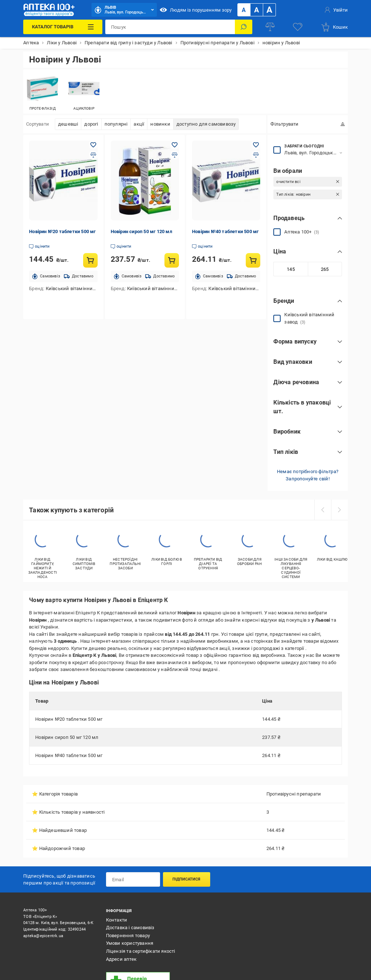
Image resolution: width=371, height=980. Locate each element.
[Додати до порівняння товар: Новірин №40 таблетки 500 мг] (256, 155)
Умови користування (130, 943)
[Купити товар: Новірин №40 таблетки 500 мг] (253, 260)
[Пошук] (244, 27)
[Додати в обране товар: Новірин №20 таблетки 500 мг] (93, 145)
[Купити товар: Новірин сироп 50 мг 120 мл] (172, 260)
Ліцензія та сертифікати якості (141, 951)
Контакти (117, 920)
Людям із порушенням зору (196, 10)
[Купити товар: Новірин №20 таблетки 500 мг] (90, 260)
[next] (339, 510)
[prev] (323, 510)
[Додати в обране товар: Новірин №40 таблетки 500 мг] (256, 145)
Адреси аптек (121, 959)
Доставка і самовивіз (130, 928)
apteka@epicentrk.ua (43, 936)
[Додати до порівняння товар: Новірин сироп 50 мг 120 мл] (175, 155)
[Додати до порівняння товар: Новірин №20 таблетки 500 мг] (93, 155)
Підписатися (186, 879)
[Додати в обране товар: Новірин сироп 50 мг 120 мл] (175, 145)
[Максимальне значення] (325, 269)
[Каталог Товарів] (63, 27)
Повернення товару (128, 936)
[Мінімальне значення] (290, 269)
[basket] (334, 27)
